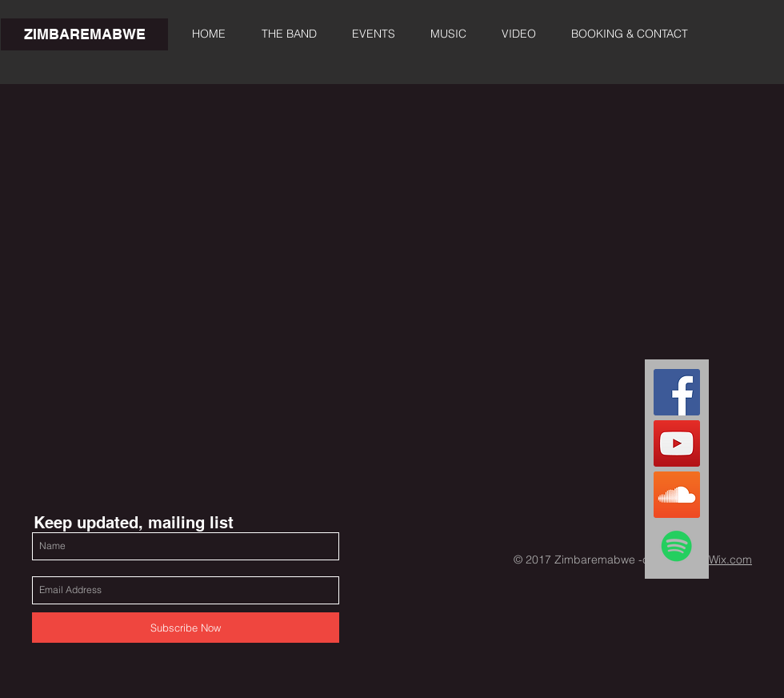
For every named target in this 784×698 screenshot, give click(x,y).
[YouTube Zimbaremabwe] (677, 443)
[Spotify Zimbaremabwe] (677, 546)
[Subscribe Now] (186, 628)
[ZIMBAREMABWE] (84, 34)
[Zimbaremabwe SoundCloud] (677, 495)
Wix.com (730, 560)
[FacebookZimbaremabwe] (677, 392)
